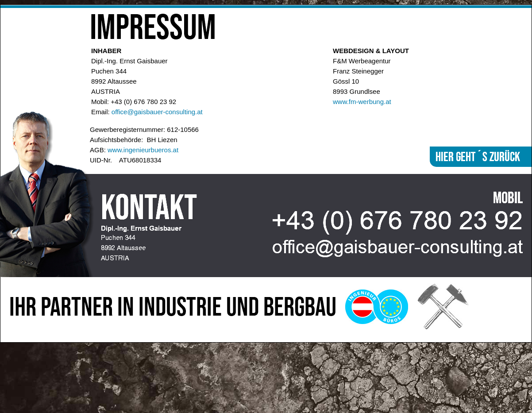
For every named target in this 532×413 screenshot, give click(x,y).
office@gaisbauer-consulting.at (157, 112)
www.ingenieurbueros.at (143, 150)
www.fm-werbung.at (362, 102)
